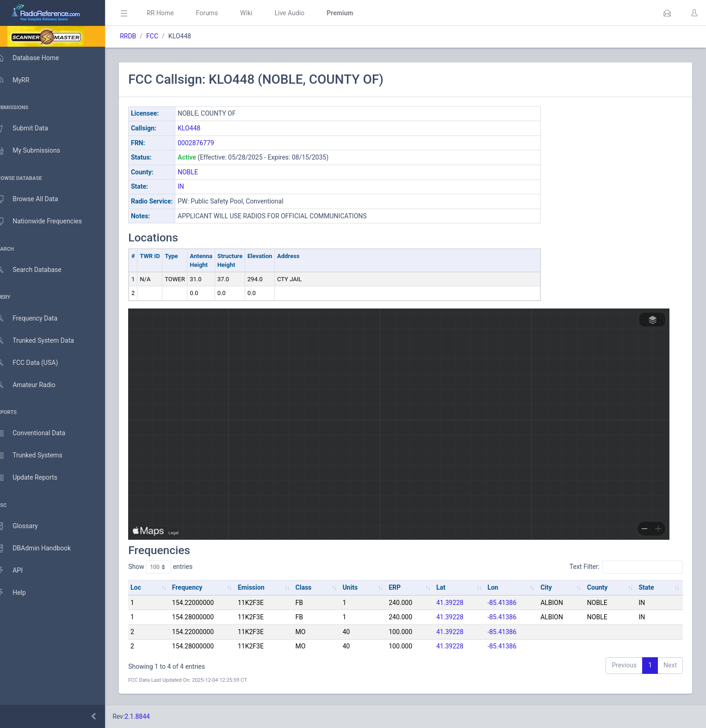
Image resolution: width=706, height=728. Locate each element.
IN (194, 186)
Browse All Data (36, 199)
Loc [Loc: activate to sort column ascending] (149, 587)
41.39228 (456, 603)
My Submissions (37, 151)
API (18, 571)
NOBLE (201, 172)
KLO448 (202, 128)
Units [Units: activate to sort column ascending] (359, 587)
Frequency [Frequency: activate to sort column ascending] (199, 587)
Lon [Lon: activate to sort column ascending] (498, 587)
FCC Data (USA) (36, 363)
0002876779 (209, 143)
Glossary (25, 526)
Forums (220, 13)
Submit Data (31, 129)
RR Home (173, 13)
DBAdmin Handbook (42, 549)
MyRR (21, 80)
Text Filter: (626, 567)
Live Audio (303, 13)
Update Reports (35, 478)
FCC (166, 36)
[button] (667, 13)
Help (20, 593)
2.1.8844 (151, 716)
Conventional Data (39, 433)
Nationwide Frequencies (48, 222)
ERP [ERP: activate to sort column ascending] (402, 587)
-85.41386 (507, 603)
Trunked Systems (38, 456)
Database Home (36, 58)
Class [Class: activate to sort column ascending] (313, 587)
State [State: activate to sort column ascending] (647, 587)
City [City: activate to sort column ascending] (550, 587)
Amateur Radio (34, 385)
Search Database (37, 270)
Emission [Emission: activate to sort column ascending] (262, 587)
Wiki (260, 13)
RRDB (141, 36)
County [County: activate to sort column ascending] (600, 587)
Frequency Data (35, 318)
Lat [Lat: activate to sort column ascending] (447, 587)
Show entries (174, 567)
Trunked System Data (44, 341)
